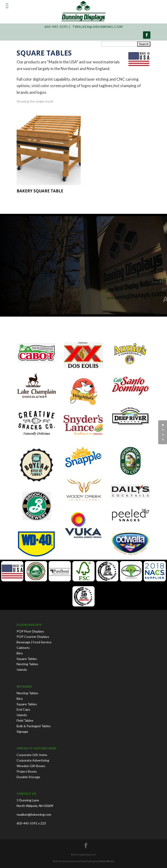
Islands (22, 669)
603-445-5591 (56, 27)
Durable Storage (28, 777)
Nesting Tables (27, 664)
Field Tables (25, 720)
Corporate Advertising (33, 760)
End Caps (23, 709)
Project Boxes (27, 771)
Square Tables (27, 659)
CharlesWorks (106, 861)
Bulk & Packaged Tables (34, 726)
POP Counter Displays (33, 637)
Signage (22, 731)
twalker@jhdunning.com (97, 27)
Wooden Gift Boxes (31, 766)
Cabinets (23, 648)
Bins (20, 653)
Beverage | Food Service (34, 642)
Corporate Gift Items (32, 755)
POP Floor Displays (30, 631)
